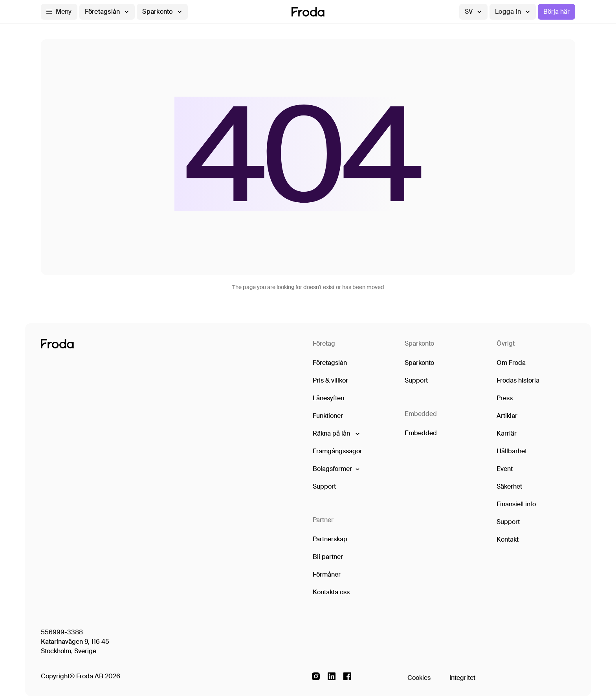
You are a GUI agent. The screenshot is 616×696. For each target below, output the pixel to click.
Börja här (556, 12)
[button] (59, 12)
